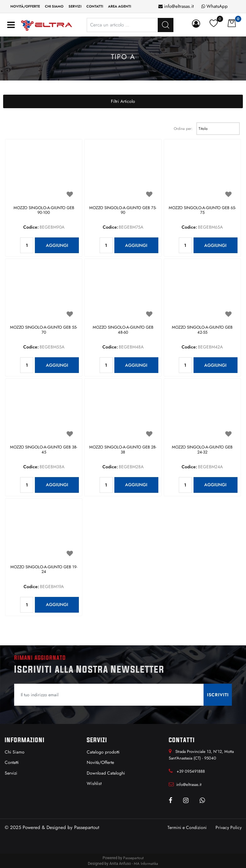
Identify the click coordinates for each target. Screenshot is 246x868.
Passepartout (87, 827)
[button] (218, 695)
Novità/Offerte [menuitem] (25, 6)
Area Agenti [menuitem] (120, 6)
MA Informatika (146, 864)
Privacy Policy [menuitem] (229, 827)
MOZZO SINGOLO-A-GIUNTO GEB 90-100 (44, 211)
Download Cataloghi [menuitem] (106, 773)
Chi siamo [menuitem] (54, 6)
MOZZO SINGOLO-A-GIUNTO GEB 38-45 (44, 450)
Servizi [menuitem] (75, 6)
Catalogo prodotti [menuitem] (103, 752)
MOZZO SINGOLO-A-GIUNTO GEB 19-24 (44, 570)
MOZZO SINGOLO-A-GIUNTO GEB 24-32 (202, 450)
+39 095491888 (191, 771)
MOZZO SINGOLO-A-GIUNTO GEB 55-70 (44, 330)
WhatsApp (217, 6)
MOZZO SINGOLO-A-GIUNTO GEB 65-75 (202, 211)
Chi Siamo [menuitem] (15, 752)
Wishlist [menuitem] (94, 783)
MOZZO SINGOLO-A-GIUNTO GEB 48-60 (123, 330)
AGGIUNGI (57, 245)
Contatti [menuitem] (95, 6)
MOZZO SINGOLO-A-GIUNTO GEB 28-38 (123, 450)
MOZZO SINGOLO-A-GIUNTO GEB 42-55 (202, 330)
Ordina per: (183, 129)
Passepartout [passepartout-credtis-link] (133, 858)
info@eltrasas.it (179, 6)
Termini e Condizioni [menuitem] (187, 827)
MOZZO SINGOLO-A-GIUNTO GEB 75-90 (123, 211)
